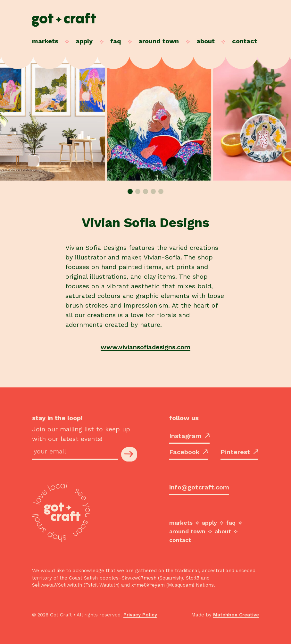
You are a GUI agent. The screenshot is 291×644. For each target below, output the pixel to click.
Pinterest (239, 452)
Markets (45, 41)
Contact (245, 41)
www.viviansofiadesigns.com (145, 347)
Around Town (159, 41)
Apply (84, 41)
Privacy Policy (140, 615)
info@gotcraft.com (199, 487)
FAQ (116, 41)
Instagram (189, 436)
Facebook (188, 452)
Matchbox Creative (236, 615)
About (206, 41)
